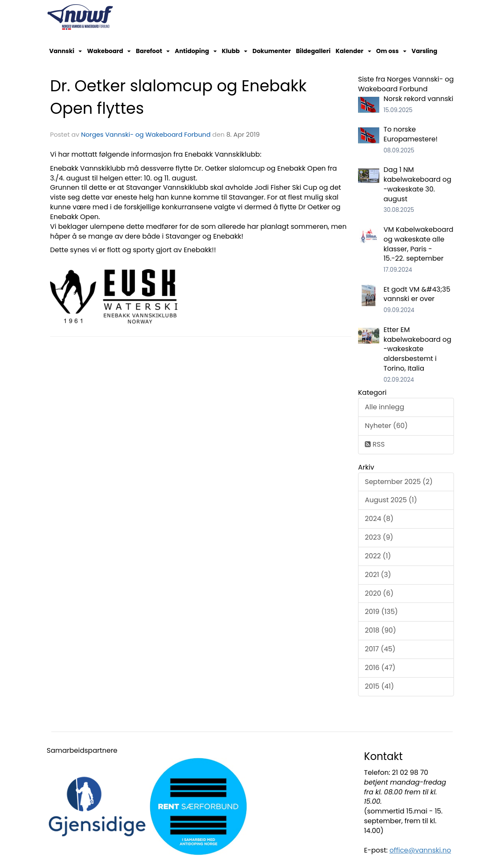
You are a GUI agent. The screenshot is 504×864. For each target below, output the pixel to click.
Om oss (391, 51)
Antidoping (196, 51)
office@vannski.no (420, 850)
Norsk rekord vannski (419, 99)
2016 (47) (380, 668)
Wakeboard (109, 51)
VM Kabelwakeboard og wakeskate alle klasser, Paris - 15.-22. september (419, 244)
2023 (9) (379, 537)
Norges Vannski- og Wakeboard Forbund (146, 134)
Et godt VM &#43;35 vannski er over (417, 294)
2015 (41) (379, 686)
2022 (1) (378, 556)
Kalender (353, 51)
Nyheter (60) (386, 426)
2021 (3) (378, 575)
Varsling (424, 51)
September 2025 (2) (399, 482)
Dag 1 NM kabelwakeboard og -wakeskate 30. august (417, 184)
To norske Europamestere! (410, 134)
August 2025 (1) (391, 500)
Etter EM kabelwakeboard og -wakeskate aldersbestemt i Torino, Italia (417, 349)
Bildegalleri (313, 51)
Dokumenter (272, 51)
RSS (375, 444)
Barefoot (153, 51)
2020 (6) (379, 593)
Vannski (66, 51)
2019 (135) (381, 612)
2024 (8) (379, 519)
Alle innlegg (385, 407)
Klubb (235, 51)
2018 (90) (380, 630)
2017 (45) (380, 649)
